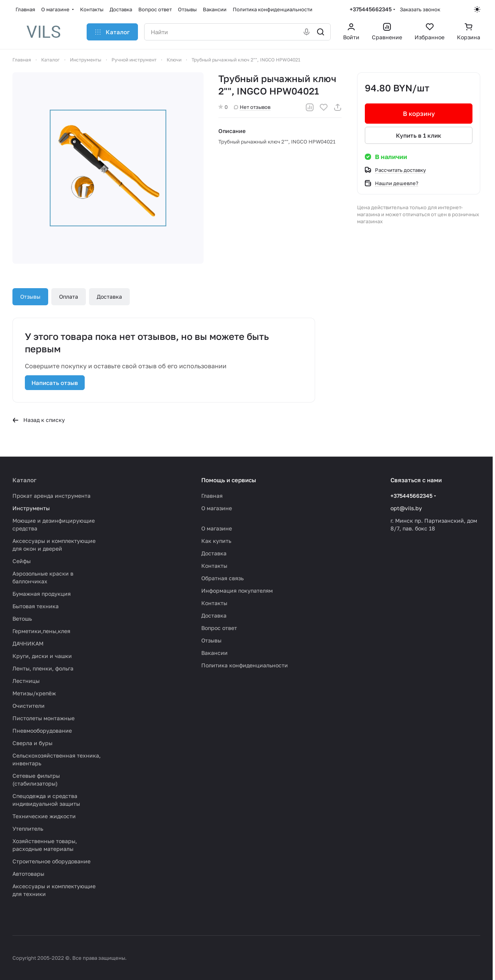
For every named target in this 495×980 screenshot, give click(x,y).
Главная (212, 496)
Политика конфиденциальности (245, 665)
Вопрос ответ (219, 628)
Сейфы (22, 561)
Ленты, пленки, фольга (43, 668)
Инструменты (31, 508)
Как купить (216, 541)
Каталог (24, 480)
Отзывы (30, 297)
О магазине (217, 508)
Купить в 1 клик (419, 135)
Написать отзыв (55, 383)
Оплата (69, 297)
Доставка (109, 297)
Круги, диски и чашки (42, 656)
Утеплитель (28, 829)
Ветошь (22, 619)
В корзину (418, 114)
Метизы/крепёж (34, 693)
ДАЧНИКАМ (28, 643)
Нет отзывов (252, 107)
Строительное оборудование (51, 861)
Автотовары (28, 874)
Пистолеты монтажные (44, 718)
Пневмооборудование (42, 731)
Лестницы (26, 681)
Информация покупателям (237, 591)
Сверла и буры (32, 743)
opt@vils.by (406, 508)
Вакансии (214, 653)
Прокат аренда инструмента (51, 496)
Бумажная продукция (42, 594)
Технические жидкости (44, 816)
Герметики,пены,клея (41, 631)
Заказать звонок (420, 9)
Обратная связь (222, 578)
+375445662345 (371, 9)
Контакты (214, 566)
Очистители (29, 706)
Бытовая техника (36, 606)
